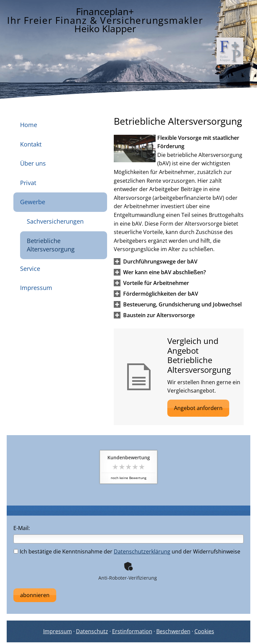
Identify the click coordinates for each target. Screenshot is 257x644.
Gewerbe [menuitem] (33, 202)
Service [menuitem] (30, 269)
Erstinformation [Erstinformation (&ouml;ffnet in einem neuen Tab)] (132, 631)
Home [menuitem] (29, 125)
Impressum (58, 631)
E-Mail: (22, 528)
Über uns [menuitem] (33, 163)
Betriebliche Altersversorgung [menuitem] (51, 245)
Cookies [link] (204, 631)
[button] (160, 261)
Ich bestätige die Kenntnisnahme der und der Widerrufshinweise (127, 551)
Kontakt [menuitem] (31, 144)
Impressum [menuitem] (36, 288)
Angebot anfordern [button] (198, 408)
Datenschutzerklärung (142, 551)
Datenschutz (92, 631)
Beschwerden (173, 631)
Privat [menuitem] (28, 183)
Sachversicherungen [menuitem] (55, 221)
